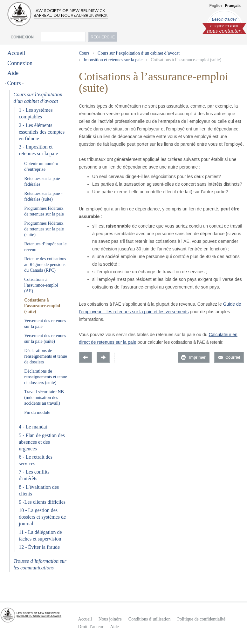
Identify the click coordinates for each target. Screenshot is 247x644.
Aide (13, 73)
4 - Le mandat (33, 427)
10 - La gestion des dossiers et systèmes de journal (42, 517)
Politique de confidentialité (201, 619)
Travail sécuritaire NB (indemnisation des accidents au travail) (44, 398)
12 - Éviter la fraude (39, 547)
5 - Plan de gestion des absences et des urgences (42, 442)
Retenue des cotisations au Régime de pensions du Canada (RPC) (45, 265)
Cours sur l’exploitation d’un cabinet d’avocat (139, 53)
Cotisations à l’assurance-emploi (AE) (41, 285)
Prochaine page (103, 357)
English (215, 6)
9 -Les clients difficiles (42, 502)
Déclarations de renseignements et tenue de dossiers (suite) (46, 377)
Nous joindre (110, 619)
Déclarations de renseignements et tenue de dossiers (46, 356)
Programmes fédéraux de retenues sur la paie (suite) (44, 229)
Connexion (20, 63)
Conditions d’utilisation (150, 619)
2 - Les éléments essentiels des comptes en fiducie (42, 132)
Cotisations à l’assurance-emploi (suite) (42, 306)
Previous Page (86, 357)
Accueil (16, 53)
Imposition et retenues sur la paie (113, 60)
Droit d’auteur (91, 627)
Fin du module (37, 412)
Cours (14, 83)
